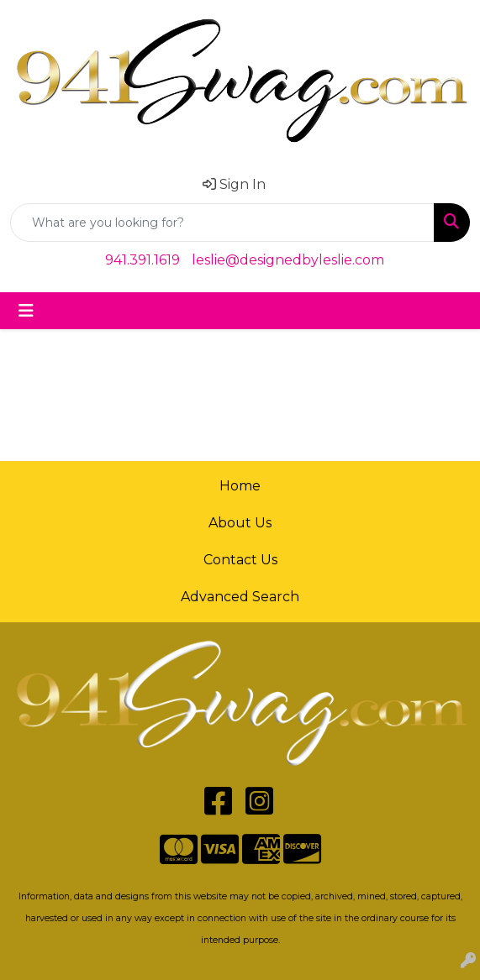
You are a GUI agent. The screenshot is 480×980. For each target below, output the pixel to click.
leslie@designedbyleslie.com (288, 260)
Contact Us (240, 560)
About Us (240, 523)
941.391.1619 (142, 260)
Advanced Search (240, 597)
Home (240, 486)
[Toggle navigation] (26, 311)
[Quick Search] (222, 223)
